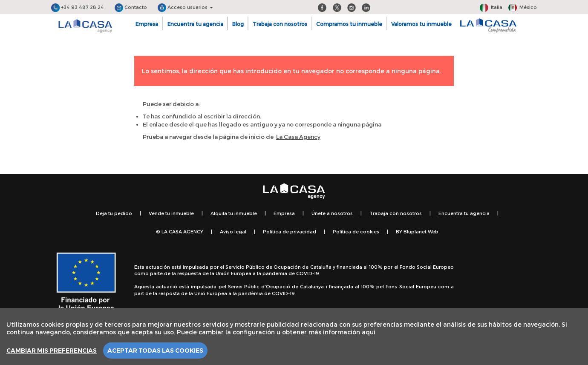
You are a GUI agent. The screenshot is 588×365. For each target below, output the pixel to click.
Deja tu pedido (114, 213)
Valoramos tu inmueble (421, 24)
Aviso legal (233, 231)
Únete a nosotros (332, 213)
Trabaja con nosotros (280, 24)
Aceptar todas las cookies (155, 351)
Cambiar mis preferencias (52, 351)
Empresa (147, 24)
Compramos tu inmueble (349, 24)
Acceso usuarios (185, 7)
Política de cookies (356, 231)
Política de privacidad (290, 231)
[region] (294, 336)
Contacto (131, 7)
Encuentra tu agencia (195, 24)
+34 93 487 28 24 (78, 7)
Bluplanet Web (421, 231)
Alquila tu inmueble (234, 213)
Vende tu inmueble (171, 213)
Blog (238, 24)
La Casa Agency (298, 137)
